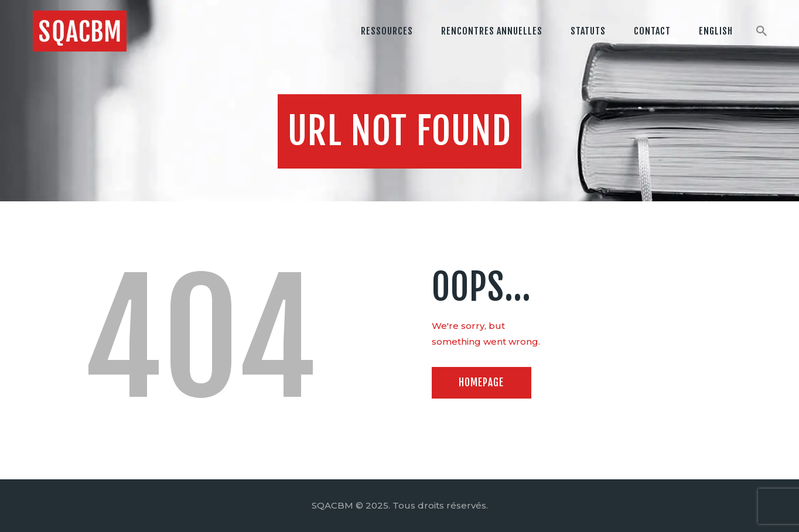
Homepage (481, 382)
